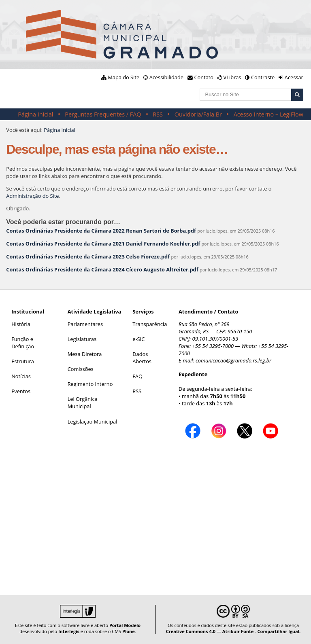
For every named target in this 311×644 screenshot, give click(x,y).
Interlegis (69, 631)
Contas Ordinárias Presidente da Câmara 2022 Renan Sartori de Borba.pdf (101, 231)
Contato (204, 77)
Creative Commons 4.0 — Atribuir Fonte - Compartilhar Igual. (233, 631)
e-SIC (138, 339)
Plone (129, 631)
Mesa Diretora (85, 354)
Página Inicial (35, 114)
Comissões (81, 369)
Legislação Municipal (93, 422)
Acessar (294, 77)
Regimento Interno (90, 384)
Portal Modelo (125, 625)
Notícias (21, 376)
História (21, 324)
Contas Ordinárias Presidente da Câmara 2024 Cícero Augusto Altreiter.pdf (102, 269)
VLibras (232, 77)
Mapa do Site (124, 77)
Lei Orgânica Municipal (83, 402)
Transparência (150, 324)
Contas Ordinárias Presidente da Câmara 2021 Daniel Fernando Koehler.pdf (103, 244)
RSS (158, 114)
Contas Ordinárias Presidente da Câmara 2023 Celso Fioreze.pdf (88, 256)
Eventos (21, 391)
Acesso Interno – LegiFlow (268, 114)
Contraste (263, 77)
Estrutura (23, 361)
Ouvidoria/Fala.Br (198, 114)
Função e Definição (23, 343)
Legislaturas (82, 339)
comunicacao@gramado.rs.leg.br (233, 360)
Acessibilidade (166, 77)
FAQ (137, 376)
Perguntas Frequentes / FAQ (103, 114)
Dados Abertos (142, 358)
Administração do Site (32, 196)
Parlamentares (85, 324)
